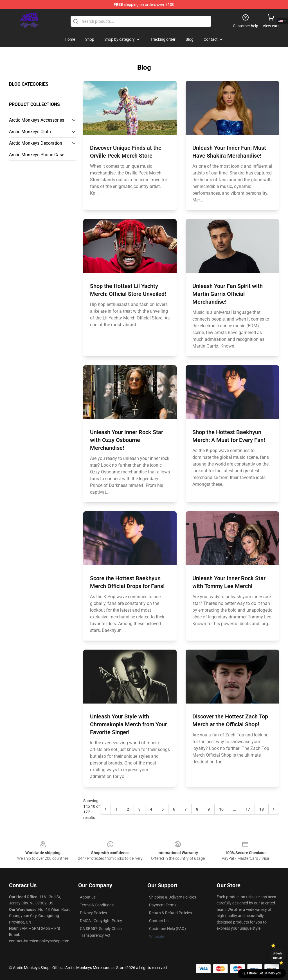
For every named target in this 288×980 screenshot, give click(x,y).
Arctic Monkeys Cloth (30, 132)
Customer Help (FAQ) (167, 929)
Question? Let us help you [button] (262, 973)
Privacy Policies (93, 913)
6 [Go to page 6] (174, 809)
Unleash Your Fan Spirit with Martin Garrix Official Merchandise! (228, 294)
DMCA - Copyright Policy (101, 921)
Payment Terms (163, 905)
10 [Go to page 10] (221, 809)
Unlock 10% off (277, 956)
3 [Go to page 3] (139, 809)
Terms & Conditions (97, 905)
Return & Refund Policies (170, 913)
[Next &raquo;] (274, 809)
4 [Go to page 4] (151, 809)
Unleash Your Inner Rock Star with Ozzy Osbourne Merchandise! (127, 440)
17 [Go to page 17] (248, 809)
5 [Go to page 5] (163, 809)
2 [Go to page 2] (128, 809)
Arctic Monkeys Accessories (37, 120)
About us (88, 897)
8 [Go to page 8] (197, 809)
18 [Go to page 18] (262, 809)
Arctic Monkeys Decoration (36, 143)
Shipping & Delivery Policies (173, 897)
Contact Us (159, 921)
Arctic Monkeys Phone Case (37, 155)
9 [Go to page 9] (209, 809)
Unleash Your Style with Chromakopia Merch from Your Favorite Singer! (128, 724)
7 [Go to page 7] (186, 809)
